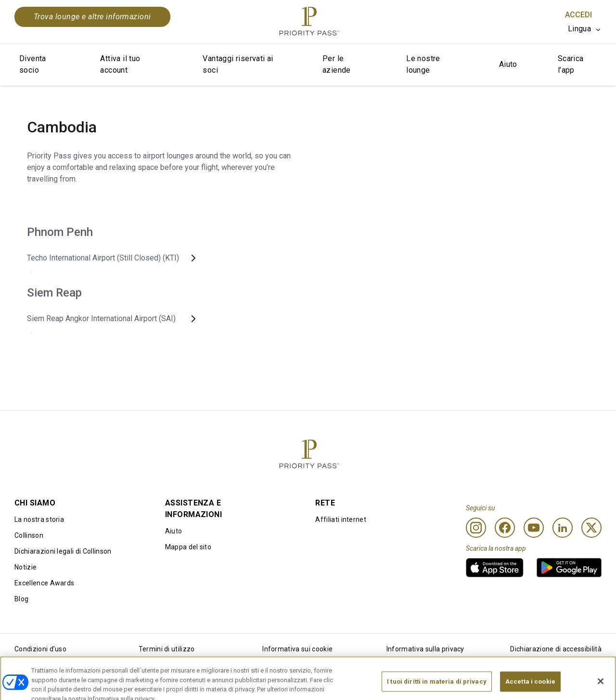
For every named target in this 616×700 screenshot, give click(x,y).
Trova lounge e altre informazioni (92, 17)
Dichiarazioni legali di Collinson (63, 551)
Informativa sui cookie (297, 649)
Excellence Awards (44, 583)
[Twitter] (591, 528)
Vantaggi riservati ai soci (238, 64)
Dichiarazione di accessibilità (556, 649)
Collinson (29, 535)
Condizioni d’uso (40, 649)
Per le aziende (337, 64)
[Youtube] (534, 528)
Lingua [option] (579, 29)
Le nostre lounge (423, 64)
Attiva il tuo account (120, 64)
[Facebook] (505, 528)
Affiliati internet (341, 519)
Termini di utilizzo (167, 649)
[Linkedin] (563, 528)
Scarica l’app (571, 64)
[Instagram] (476, 528)
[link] (495, 568)
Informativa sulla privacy (425, 649)
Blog (21, 599)
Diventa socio (33, 64)
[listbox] (585, 29)
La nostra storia (39, 519)
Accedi (578, 15)
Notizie (26, 567)
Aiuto (508, 64)
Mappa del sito (188, 547)
